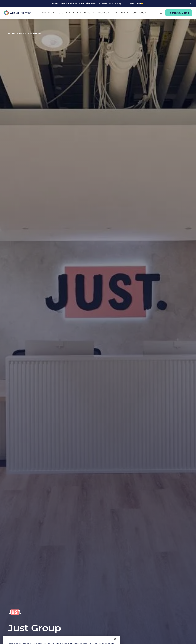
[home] (18, 13)
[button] (49, 13)
